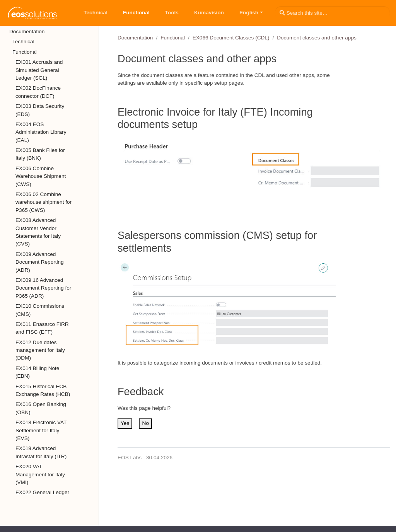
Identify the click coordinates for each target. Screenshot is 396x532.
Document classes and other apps (317, 38)
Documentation (135, 38)
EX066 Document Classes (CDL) (231, 38)
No (146, 423)
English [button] (249, 13)
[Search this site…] (332, 13)
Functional (173, 38)
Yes (125, 423)
